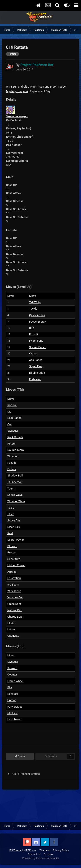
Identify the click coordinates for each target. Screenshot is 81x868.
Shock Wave (15, 495)
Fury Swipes (15, 707)
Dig (9, 412)
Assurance (36, 360)
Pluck (11, 623)
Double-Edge (37, 373)
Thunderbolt (15, 482)
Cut (10, 424)
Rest (10, 533)
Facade (12, 463)
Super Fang (36, 366)
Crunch (34, 353)
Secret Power (16, 540)
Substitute (14, 559)
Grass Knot (14, 604)
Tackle (33, 309)
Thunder (13, 456)
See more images (17, 116)
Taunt (11, 489)
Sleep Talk (14, 527)
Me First (12, 713)
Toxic (11, 508)
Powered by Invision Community (40, 858)
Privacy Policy (61, 850)
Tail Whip (35, 302)
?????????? (13, 157)
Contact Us (34, 854)
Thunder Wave (16, 501)
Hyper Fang (36, 341)
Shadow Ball (15, 476)
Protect (12, 552)
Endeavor (35, 379)
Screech (12, 668)
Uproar (12, 700)
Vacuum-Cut (15, 597)
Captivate (13, 636)
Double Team (16, 450)
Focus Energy (38, 322)
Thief (11, 514)
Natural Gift (14, 610)
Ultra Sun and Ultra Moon (22, 87)
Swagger (13, 431)
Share (20, 756)
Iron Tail (12, 405)
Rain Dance (14, 418)
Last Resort (14, 719)
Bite (32, 328)
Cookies (48, 854)
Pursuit (34, 334)
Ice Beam (13, 585)
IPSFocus (31, 850)
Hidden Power (16, 565)
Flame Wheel (15, 681)
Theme (45, 850)
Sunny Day (14, 520)
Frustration (14, 578)
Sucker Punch (38, 347)
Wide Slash (14, 591)
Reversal (13, 694)
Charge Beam (16, 617)
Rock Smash (15, 437)
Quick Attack (37, 315)
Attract (12, 572)
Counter (12, 675)
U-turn (11, 629)
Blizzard (12, 546)
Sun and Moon (48, 87)
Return (11, 444)
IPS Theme (15, 850)
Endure (12, 469)
